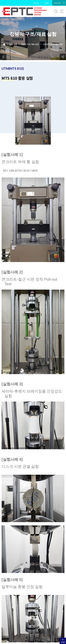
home (3, 57)
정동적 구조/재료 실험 (30, 44)
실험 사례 (13, 44)
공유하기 (63, 57)
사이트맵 (62, 11)
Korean (58, 3)
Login (47, 3)
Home (36, 3)
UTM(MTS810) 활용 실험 (53, 44)
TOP (63, 642)
